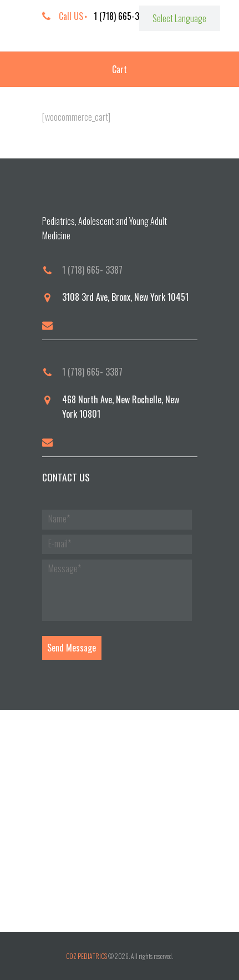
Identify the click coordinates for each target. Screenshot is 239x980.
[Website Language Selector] (180, 18)
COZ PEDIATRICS (87, 956)
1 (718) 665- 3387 (92, 270)
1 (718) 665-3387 (123, 16)
